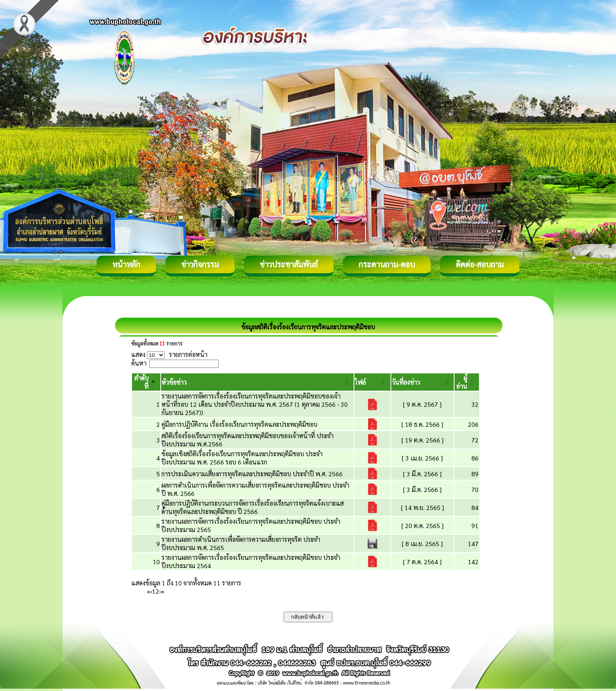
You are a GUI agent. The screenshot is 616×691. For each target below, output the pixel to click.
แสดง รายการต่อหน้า (169, 354)
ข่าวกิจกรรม (200, 264)
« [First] (148, 591)
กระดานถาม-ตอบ (387, 264)
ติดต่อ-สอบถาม (480, 264)
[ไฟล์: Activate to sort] (372, 382)
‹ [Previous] (151, 591)
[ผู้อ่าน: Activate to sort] (467, 382)
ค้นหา (139, 363)
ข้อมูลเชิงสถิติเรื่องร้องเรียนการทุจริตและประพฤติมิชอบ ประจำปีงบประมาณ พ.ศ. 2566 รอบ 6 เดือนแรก (242, 458)
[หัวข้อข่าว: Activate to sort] (258, 382)
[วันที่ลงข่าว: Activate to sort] (423, 382)
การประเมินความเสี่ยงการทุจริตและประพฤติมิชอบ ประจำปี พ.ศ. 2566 (252, 474)
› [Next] (160, 591)
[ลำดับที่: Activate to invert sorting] (146, 382)
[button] (174, 382)
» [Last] (163, 591)
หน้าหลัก (126, 264)
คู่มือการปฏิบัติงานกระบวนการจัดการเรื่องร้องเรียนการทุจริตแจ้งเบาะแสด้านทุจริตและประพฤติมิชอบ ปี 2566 (253, 507)
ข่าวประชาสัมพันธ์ (289, 264)
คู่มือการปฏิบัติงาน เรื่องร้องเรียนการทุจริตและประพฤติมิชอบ (239, 424)
